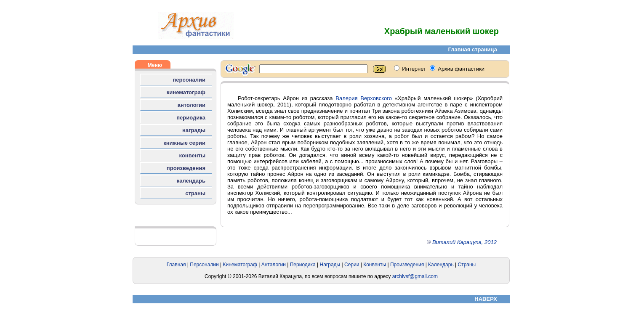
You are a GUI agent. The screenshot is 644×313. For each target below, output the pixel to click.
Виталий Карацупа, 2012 (464, 242)
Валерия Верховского (364, 98)
